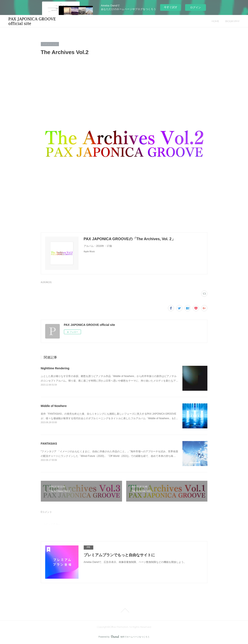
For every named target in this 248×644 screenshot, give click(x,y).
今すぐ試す (171, 7)
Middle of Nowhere (54, 406)
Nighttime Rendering (55, 368)
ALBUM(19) (46, 282)
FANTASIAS (49, 444)
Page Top (124, 610)
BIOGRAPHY (232, 21)
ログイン (196, 7)
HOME (215, 21)
